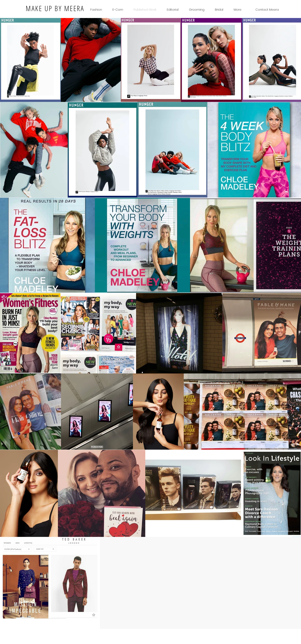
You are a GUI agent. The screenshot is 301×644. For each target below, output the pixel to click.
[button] (219, 10)
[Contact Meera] (267, 10)
